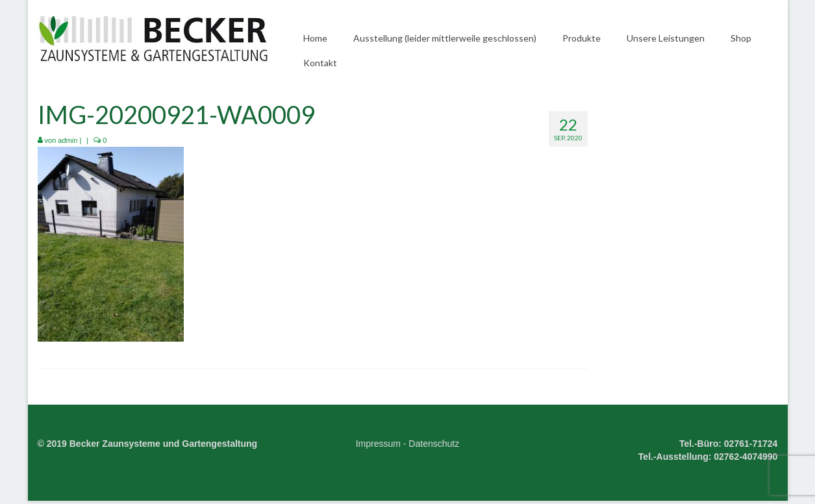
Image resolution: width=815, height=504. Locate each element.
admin (68, 140)
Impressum (378, 444)
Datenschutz (434, 444)
